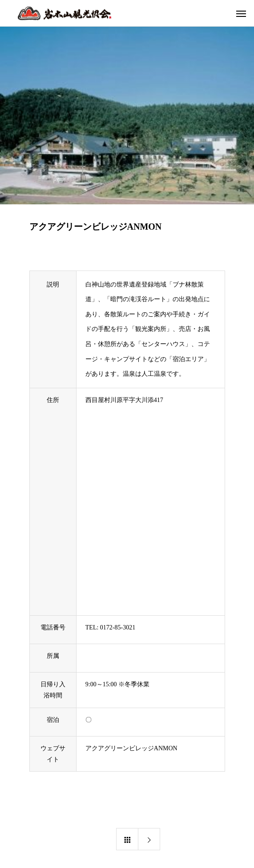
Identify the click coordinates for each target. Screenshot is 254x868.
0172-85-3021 (118, 627)
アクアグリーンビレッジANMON (131, 748)
